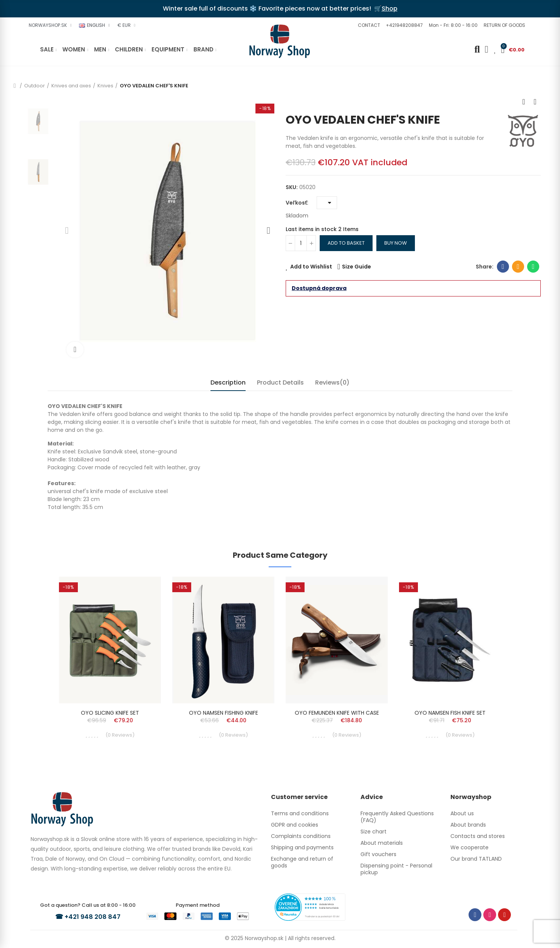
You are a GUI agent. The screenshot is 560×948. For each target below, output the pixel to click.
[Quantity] (301, 243)
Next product (535, 102)
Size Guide (357, 267)
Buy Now (396, 243)
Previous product (524, 102)
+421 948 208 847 (94, 916)
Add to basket (346, 243)
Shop (390, 9)
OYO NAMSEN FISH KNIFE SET (450, 713)
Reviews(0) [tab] (332, 382)
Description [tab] (228, 382)
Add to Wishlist (311, 267)
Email (518, 267)
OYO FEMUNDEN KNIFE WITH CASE (337, 713)
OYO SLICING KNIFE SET (110, 713)
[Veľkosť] (327, 203)
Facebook (503, 267)
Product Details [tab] (280, 382)
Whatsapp (533, 267)
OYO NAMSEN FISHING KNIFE (224, 713)
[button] (368, 25)
